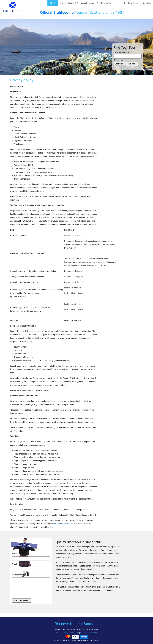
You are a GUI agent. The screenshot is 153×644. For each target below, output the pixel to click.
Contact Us (74, 633)
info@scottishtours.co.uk (65, 524)
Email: (15, 564)
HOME (53, 3)
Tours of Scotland (68, 3)
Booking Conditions (89, 633)
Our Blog (147, 3)
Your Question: (18, 575)
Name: (15, 554)
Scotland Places (132, 3)
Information (107, 3)
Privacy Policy (62, 633)
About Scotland (89, 3)
